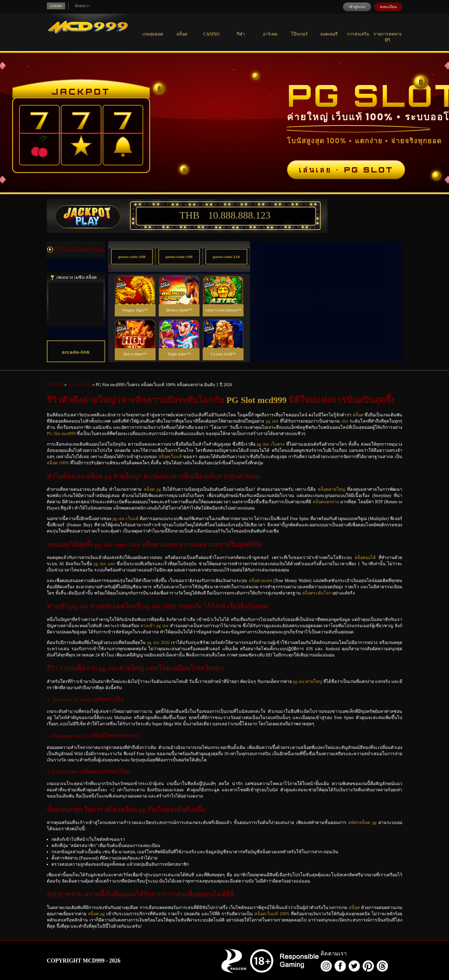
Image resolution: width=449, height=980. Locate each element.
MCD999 (55, 385)
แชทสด (56, 6)
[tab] (132, 257)
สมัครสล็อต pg (362, 823)
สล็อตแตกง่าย (326, 502)
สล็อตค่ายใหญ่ (331, 489)
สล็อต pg (152, 489)
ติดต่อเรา (82, 6)
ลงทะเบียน (388, 7)
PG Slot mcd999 (256, 400)
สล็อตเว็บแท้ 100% (272, 914)
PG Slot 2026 (79, 385)
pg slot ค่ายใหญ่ (307, 682)
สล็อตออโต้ (365, 558)
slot (345, 421)
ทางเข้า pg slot (154, 626)
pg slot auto (104, 564)
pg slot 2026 (158, 643)
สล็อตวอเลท (260, 581)
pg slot (272, 421)
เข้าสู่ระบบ (357, 7)
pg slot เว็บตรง (271, 444)
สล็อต (358, 415)
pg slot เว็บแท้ (126, 519)
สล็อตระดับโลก (317, 593)
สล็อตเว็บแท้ (170, 457)
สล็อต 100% (58, 463)
